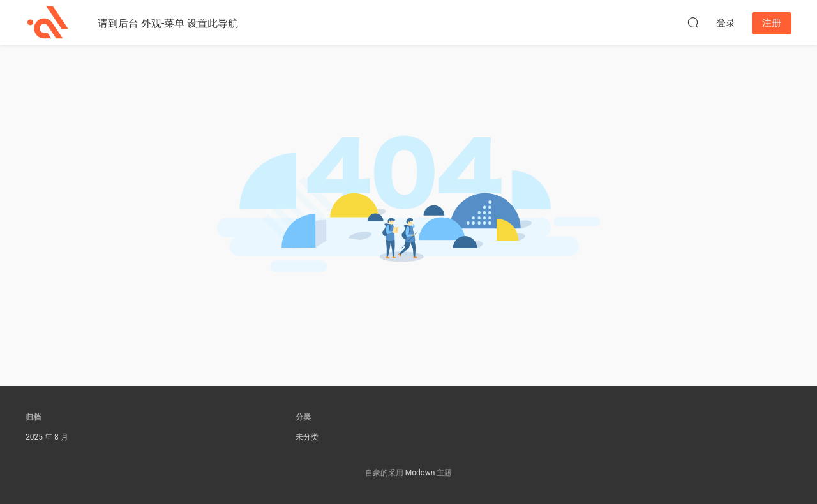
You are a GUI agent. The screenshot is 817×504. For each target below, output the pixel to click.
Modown (420, 473)
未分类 (307, 437)
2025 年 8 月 (47, 437)
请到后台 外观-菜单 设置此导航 (168, 23)
